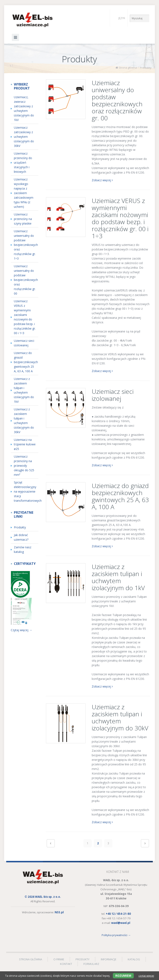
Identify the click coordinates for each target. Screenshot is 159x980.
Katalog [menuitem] (134, 959)
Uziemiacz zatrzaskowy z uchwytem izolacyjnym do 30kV (24, 137)
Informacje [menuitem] (109, 959)
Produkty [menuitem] (20, 527)
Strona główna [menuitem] (31, 959)
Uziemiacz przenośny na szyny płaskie (23, 219)
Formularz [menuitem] (91, 964)
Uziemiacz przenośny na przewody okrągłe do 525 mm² (24, 466)
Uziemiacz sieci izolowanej (113, 395)
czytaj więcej (146, 976)
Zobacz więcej (102, 180)
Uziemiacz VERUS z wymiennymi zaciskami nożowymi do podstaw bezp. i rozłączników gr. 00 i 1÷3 (120, 218)
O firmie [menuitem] (59, 959)
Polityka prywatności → (116, 935)
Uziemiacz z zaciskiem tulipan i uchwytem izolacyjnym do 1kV (118, 577)
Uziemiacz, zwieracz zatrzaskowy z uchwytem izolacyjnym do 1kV (24, 108)
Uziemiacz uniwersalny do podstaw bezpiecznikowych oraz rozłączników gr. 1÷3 (26, 245)
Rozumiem (123, 976)
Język (119, 18)
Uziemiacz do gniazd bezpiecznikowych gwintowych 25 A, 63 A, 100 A (120, 496)
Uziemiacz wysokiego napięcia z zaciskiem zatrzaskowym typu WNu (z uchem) (24, 193)
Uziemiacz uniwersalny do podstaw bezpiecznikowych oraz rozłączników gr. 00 (117, 100)
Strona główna (128, 68)
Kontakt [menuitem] (66, 964)
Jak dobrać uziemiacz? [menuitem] (21, 537)
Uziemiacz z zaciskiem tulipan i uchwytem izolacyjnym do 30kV (120, 717)
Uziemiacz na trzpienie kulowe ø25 (25, 444)
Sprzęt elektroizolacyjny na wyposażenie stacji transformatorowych (26, 491)
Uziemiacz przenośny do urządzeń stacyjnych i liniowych (23, 163)
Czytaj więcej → (21, 630)
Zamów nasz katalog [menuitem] (23, 549)
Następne (145, 843)
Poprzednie (51, 843)
